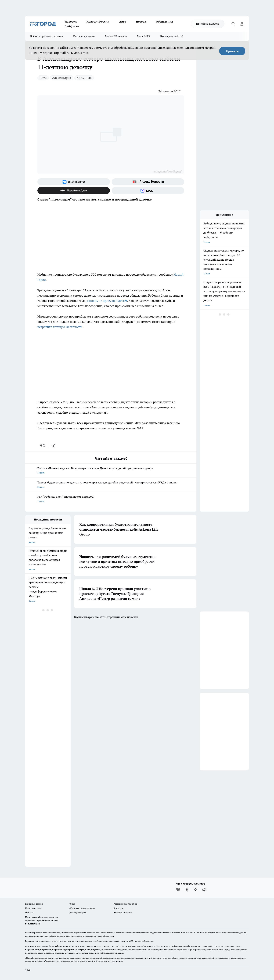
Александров (62, 78)
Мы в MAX (144, 36)
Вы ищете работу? (172, 36)
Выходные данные (34, 904)
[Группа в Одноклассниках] (187, 890)
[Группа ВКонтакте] (74, 182)
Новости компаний (123, 912)
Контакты (118, 908)
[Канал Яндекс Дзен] (74, 191)
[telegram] (55, 446)
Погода (141, 21)
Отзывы (29, 912)
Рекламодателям (84, 36)
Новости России (98, 21)
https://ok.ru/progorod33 (64, 950)
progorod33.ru (129, 941)
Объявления (164, 21)
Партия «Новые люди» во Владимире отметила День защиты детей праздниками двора (111, 471)
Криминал (84, 78)
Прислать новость (208, 24)
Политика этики (33, 908)
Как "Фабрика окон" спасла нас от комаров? (111, 499)
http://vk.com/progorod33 (38, 950)
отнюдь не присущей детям (107, 301)
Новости (71, 21)
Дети (43, 78)
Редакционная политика (125, 904)
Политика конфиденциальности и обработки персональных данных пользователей (42, 920)
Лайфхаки (72, 26)
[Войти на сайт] (242, 24)
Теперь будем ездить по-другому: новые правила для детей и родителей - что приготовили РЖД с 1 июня (111, 485)
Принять (232, 51)
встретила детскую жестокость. (60, 327)
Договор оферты (78, 912)
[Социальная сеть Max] (148, 191)
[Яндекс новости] (148, 182)
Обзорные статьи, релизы (82, 908)
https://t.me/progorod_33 (90, 950)
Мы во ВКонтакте (116, 36)
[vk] (43, 446)
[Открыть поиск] (233, 24)
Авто (123, 21)
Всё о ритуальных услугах (47, 36)
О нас (72, 904)
